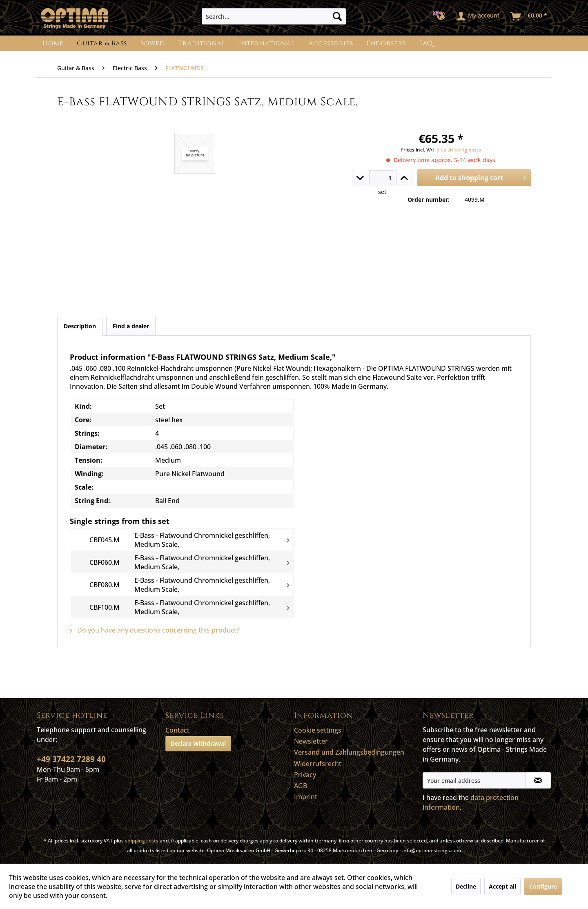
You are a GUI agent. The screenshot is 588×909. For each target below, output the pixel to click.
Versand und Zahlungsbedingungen (349, 752)
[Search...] (274, 16)
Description (80, 326)
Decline (466, 886)
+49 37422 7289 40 (71, 759)
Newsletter (311, 741)
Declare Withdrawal (198, 743)
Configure (543, 886)
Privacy (305, 775)
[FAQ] (426, 43)
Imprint (306, 797)
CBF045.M (105, 540)
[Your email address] (474, 780)
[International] (267, 43)
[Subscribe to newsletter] (538, 780)
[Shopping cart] (529, 16)
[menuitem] (274, 16)
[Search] (337, 16)
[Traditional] (202, 43)
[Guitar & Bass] (102, 43)
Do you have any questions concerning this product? (155, 630)
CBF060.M (105, 562)
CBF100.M (105, 607)
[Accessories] (331, 43)
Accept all (502, 886)
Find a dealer (131, 326)
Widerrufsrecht (318, 764)
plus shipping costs (459, 150)
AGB (301, 786)
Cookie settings (318, 730)
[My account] (478, 16)
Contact (177, 730)
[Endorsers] (386, 43)
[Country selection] (442, 16)
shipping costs (142, 841)
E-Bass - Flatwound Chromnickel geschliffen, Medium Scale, (202, 540)
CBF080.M (105, 585)
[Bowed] (153, 43)
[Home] (53, 43)
